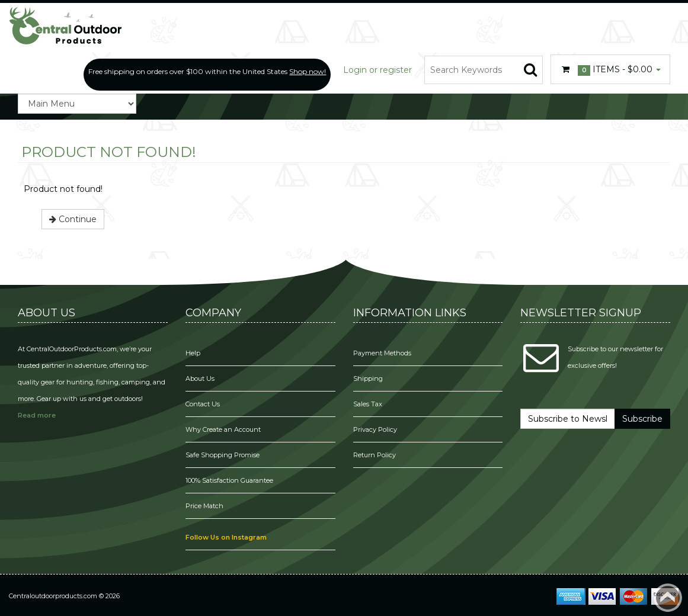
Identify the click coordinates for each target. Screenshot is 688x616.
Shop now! (308, 71)
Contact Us (203, 404)
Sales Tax (368, 404)
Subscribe (642, 419)
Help (193, 353)
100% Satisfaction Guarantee (230, 480)
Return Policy (375, 455)
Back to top (668, 598)
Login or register (377, 70)
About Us (200, 378)
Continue (73, 219)
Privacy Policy (376, 429)
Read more (37, 415)
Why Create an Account (223, 429)
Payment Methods (382, 353)
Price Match (204, 506)
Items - (610, 70)
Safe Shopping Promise (223, 455)
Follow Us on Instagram (226, 537)
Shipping (368, 378)
